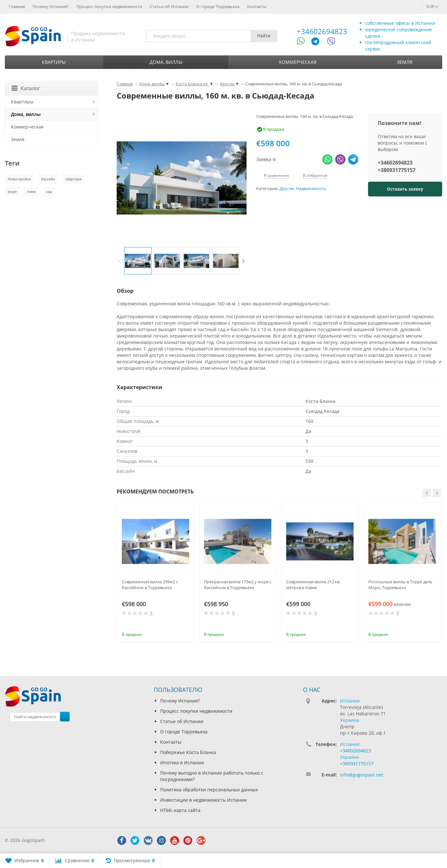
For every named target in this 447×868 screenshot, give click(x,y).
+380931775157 (397, 170)
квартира (73, 179)
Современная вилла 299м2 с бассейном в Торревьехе (150, 585)
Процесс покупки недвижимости (109, 6)
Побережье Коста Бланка (188, 752)
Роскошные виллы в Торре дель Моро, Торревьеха (400, 585)
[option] (138, 261)
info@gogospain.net (362, 775)
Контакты (257, 6)
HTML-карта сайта (180, 810)
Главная (17, 6)
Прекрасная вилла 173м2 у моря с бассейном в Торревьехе (238, 585)
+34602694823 (322, 31)
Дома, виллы (166, 62)
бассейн (48, 179)
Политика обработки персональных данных (209, 790)
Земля (405, 62)
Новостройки (19, 179)
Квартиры (54, 62)
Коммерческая (298, 62)
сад (49, 191)
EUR (432, 6)
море (12, 191)
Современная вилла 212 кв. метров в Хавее (313, 585)
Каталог (26, 88)
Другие (287, 189)
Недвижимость (311, 189)
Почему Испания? (51, 6)
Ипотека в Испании (182, 763)
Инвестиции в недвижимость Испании (204, 800)
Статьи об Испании (169, 6)
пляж (31, 191)
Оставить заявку (405, 189)
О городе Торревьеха (218, 6)
